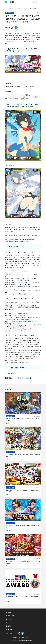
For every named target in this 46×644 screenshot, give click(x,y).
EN (37, 2)
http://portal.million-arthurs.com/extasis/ (27, 287)
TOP (6, 8)
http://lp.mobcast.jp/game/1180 (22, 329)
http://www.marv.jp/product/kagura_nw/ (24, 321)
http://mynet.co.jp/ (27, 335)
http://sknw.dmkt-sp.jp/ (18, 331)
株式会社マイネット (9, 2)
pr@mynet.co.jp (26, 378)
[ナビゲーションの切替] (40, 2)
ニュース (11, 8)
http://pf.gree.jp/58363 (17, 327)
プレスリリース (9, 13)
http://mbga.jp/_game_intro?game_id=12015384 (26, 325)
